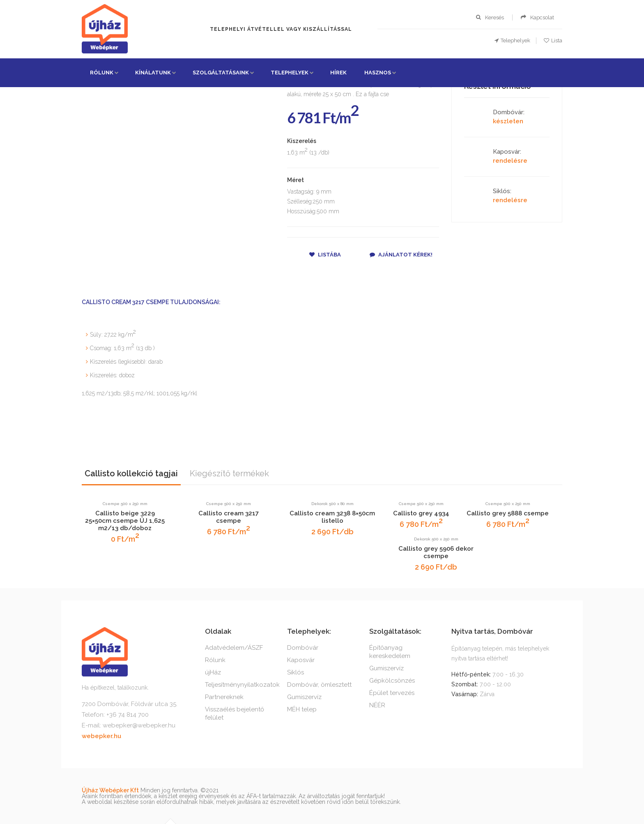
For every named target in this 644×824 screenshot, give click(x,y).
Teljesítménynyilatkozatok (242, 685)
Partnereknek (224, 697)
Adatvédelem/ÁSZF (234, 648)
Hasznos (378, 73)
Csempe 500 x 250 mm (125, 504)
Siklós (296, 672)
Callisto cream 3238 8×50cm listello (332, 517)
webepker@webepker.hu (139, 725)
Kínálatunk (153, 73)
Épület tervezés (392, 693)
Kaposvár (301, 660)
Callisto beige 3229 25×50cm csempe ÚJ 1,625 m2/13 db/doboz (125, 521)
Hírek (338, 73)
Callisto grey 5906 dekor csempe (436, 552)
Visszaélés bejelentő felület (235, 713)
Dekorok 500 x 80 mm (332, 504)
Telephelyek (290, 73)
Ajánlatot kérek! (401, 255)
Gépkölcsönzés (392, 681)
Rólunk (102, 73)
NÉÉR (377, 705)
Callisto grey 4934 (421, 513)
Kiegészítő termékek (229, 473)
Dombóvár (303, 648)
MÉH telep (302, 709)
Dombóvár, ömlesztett (319, 685)
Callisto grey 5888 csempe (508, 513)
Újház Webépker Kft (110, 790)
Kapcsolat (542, 17)
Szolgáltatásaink (221, 73)
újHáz (213, 672)
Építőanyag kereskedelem (390, 652)
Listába (325, 255)
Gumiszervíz (304, 697)
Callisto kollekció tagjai (131, 473)
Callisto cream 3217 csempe (229, 517)
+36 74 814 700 (128, 715)
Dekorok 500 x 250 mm (436, 539)
